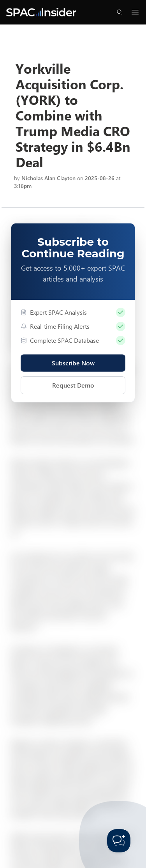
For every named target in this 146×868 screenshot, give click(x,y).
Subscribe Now (73, 363)
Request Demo (73, 385)
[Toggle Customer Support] (119, 841)
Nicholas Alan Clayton (48, 178)
